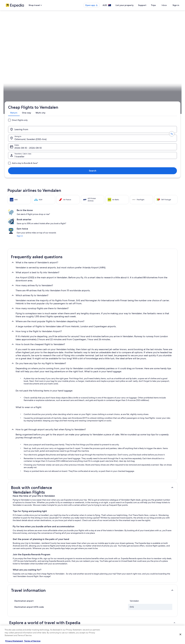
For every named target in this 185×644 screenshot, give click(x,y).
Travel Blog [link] (55, 619)
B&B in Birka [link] (16, 541)
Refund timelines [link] (147, 596)
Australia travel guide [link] (59, 587)
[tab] (15, 42)
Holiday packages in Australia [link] (62, 601)
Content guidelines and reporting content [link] (112, 615)
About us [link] (9, 587)
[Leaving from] (29, 53)
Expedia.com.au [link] (14, 90)
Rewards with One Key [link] (60, 624)
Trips (159, 5)
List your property (130, 5)
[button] (92, 378)
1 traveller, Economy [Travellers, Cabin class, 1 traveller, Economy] (138, 54)
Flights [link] (25, 90)
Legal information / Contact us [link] (107, 610)
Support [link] (143, 587)
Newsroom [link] (10, 615)
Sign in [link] (137, 126)
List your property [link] (13, 596)
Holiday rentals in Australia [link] (61, 596)
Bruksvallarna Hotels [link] (102, 547)
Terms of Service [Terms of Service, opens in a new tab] (32, 641)
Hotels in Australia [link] (58, 592)
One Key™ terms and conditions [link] (108, 601)
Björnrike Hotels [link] (18, 547)
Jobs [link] (8, 592)
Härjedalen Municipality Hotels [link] (107, 552)
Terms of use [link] (100, 596)
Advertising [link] (10, 605)
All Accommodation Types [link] (61, 615)
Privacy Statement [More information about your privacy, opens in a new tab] (14, 641)
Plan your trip (172, 90)
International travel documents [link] (152, 605)
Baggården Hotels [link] (102, 536)
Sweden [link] (34, 90)
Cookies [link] (98, 592)
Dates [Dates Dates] (104, 54)
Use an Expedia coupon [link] (149, 601)
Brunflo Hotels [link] (17, 552)
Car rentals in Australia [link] (59, 610)
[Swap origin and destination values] (51, 53)
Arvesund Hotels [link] (18, 530)
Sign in (176, 5)
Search (170, 52)
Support (147, 5)
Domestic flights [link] (57, 605)
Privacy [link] (98, 587)
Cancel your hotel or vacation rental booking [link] (157, 592)
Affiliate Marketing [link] (13, 610)
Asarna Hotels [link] (17, 536)
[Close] (180, 634)
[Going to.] (72, 53)
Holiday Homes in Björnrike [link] (105, 541)
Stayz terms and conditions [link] (106, 605)
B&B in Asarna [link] (100, 530)
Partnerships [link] (11, 601)
